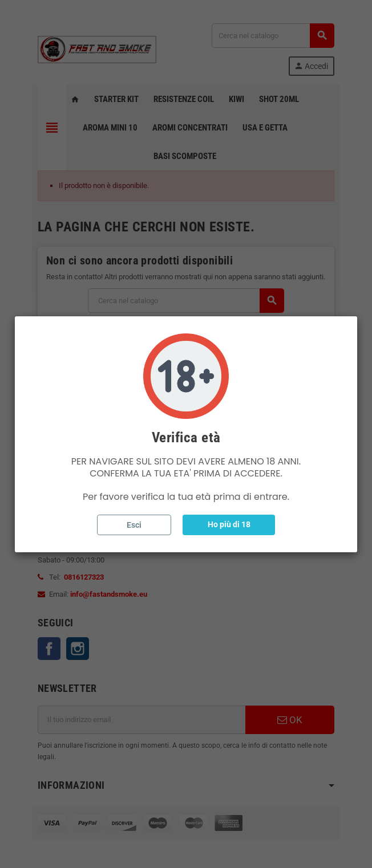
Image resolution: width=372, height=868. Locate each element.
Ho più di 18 (229, 524)
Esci (134, 525)
